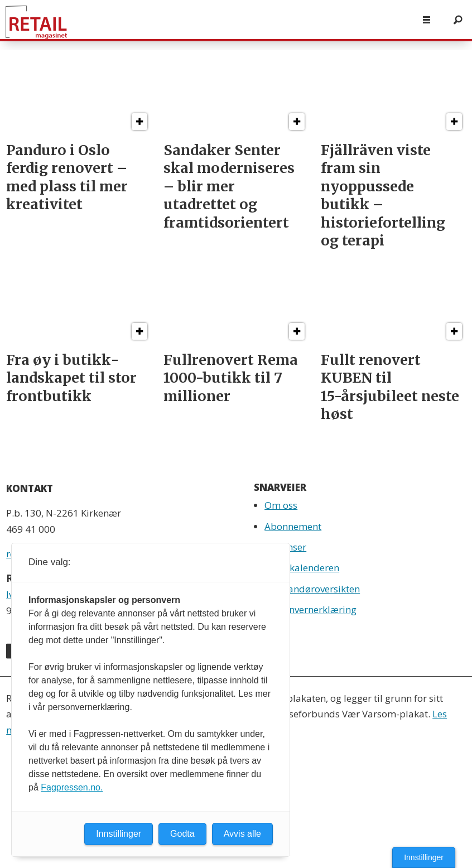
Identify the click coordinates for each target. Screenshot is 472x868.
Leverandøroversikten (312, 589)
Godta (182, 834)
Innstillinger (424, 857)
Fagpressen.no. (72, 787)
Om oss (281, 505)
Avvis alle (242, 834)
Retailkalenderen (302, 568)
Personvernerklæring (310, 609)
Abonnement (293, 526)
